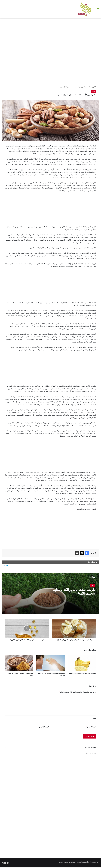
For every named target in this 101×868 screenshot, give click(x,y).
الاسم (94, 718)
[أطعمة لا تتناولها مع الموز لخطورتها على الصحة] (82, 663)
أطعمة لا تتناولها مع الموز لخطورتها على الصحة (83, 673)
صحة (87, 87)
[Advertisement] (50, 35)
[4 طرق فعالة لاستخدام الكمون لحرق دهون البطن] (19, 663)
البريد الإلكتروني (91, 727)
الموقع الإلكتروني (44, 727)
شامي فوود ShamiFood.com (67, 862)
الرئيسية (93, 87)
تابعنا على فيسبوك (91, 754)
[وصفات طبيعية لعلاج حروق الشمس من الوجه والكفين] (50, 663)
